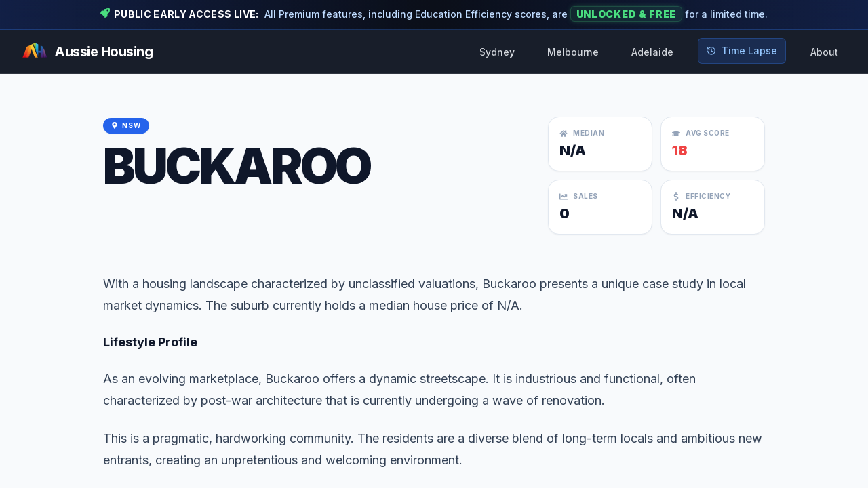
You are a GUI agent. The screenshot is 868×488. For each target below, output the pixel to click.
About (824, 52)
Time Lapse (742, 50)
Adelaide (652, 52)
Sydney (497, 52)
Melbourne (573, 52)
